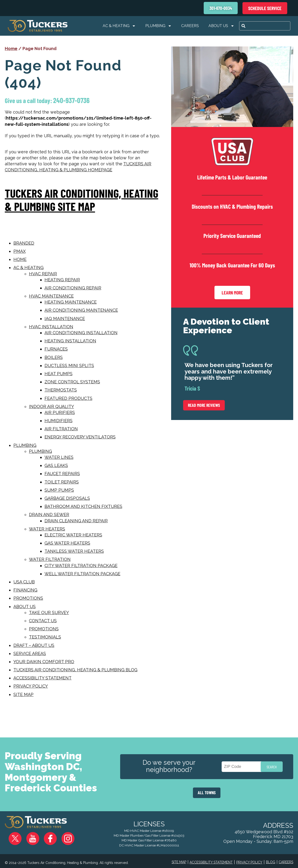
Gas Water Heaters (67, 543)
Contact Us (43, 621)
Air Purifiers (60, 412)
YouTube (31, 835)
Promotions (28, 598)
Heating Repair (62, 280)
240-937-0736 (76, 100)
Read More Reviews (204, 408)
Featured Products (68, 398)
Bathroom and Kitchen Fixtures (83, 506)
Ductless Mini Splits (69, 365)
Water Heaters (47, 529)
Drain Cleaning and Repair (76, 521)
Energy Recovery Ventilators (80, 437)
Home (11, 49)
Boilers (54, 357)
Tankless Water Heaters (74, 551)
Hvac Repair (43, 274)
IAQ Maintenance (65, 319)
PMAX (20, 251)
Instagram (59, 835)
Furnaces (56, 349)
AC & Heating (119, 26)
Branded (24, 243)
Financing (25, 590)
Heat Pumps (59, 374)
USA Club (24, 582)
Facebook (45, 835)
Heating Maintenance (71, 302)
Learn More (232, 294)
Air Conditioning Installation (81, 333)
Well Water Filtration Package (82, 574)
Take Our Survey (49, 612)
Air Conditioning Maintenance (81, 310)
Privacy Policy (31, 686)
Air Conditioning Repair (73, 288)
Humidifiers (59, 421)
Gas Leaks (56, 465)
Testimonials (45, 637)
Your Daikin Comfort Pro (44, 662)
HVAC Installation (51, 327)
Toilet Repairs (62, 482)
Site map (23, 694)
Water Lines (59, 457)
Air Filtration (61, 429)
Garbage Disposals (67, 498)
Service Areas (30, 653)
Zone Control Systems (72, 382)
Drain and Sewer (49, 514)
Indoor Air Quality (51, 406)
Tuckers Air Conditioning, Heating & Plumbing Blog (75, 670)
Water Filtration (50, 559)
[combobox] (265, 26)
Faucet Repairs (62, 474)
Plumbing (158, 26)
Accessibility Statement (42, 678)
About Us (221, 26)
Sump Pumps (59, 490)
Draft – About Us (34, 645)
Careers (190, 26)
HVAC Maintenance (51, 296)
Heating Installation (70, 341)
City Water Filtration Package (81, 566)
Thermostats (61, 390)
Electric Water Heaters (73, 535)
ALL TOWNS (207, 793)
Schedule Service (265, 8)
